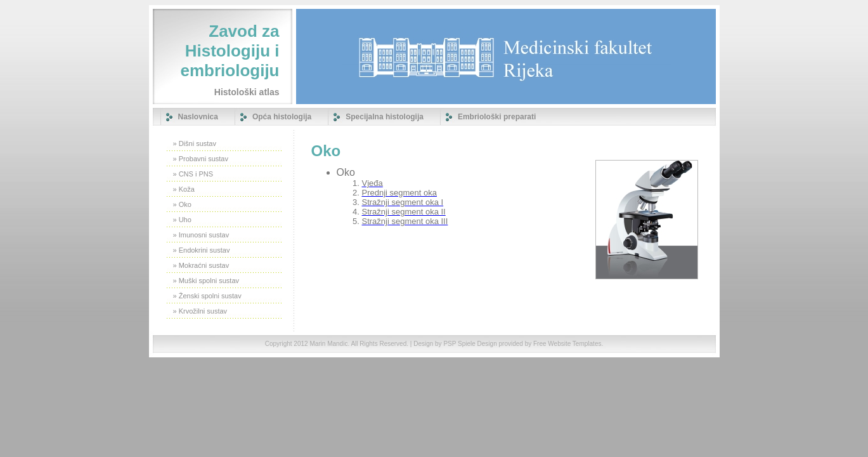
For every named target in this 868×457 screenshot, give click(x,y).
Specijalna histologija (385, 117)
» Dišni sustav (195, 143)
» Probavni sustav (201, 159)
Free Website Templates (567, 344)
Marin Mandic (328, 344)
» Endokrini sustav (202, 250)
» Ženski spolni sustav (207, 296)
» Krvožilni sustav (200, 311)
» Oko (182, 204)
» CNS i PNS (193, 174)
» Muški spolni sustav (206, 281)
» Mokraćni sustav (201, 265)
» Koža (184, 189)
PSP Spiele (459, 344)
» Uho (182, 220)
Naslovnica (198, 117)
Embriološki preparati (497, 117)
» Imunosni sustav (201, 235)
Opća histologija (282, 117)
